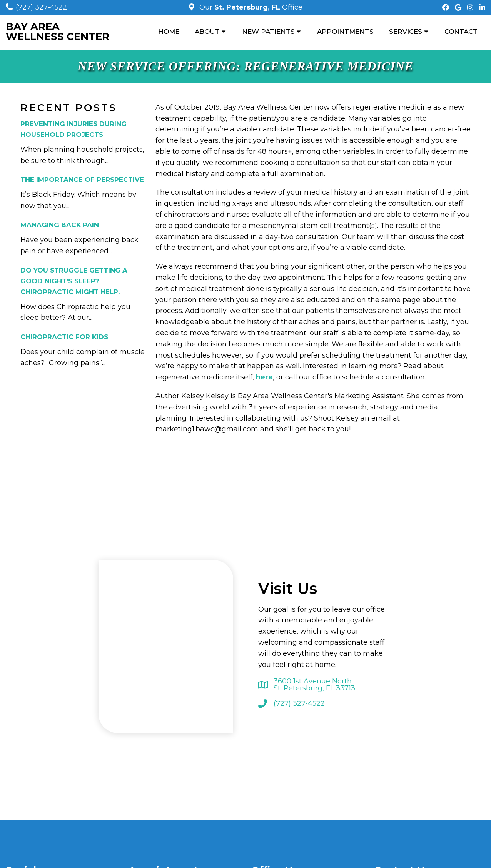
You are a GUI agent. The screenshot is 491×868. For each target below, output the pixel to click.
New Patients (268, 32)
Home (169, 32)
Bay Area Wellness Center (58, 32)
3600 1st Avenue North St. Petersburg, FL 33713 (314, 685)
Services (406, 32)
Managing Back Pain (60, 225)
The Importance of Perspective (82, 180)
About (207, 32)
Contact (461, 32)
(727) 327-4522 (41, 7)
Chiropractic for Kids (64, 337)
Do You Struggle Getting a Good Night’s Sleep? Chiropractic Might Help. (74, 281)
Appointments (345, 32)
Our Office (250, 7)
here (264, 377)
